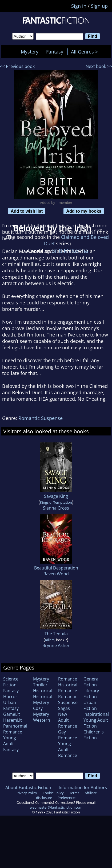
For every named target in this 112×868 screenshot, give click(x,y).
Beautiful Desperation (56, 568)
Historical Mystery (43, 699)
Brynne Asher (56, 645)
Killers (50, 640)
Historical (43, 691)
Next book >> (99, 66)
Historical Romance (68, 688)
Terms (74, 793)
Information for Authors (83, 787)
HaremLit (13, 720)
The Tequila (56, 634)
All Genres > (86, 52)
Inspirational (96, 714)
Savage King (56, 496)
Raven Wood (56, 574)
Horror (10, 697)
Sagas (64, 708)
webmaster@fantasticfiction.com (56, 807)
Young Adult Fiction (96, 723)
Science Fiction (11, 682)
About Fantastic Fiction (28, 787)
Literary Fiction (91, 694)
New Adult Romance (68, 720)
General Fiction (91, 682)
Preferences (67, 798)
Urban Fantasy (11, 705)
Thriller (40, 685)
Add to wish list (27, 211)
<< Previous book (17, 66)
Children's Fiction (94, 735)
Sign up (99, 6)
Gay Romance (68, 735)
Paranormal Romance (15, 729)
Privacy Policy (26, 793)
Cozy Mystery (41, 711)
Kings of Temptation (56, 502)
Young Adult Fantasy (11, 744)
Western (42, 720)
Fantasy (55, 52)
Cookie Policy (53, 793)
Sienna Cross (56, 508)
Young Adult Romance (68, 750)
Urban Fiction (90, 705)
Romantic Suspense (41, 418)
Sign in (79, 6)
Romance (68, 679)
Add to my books (84, 211)
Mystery (30, 52)
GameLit (12, 714)
